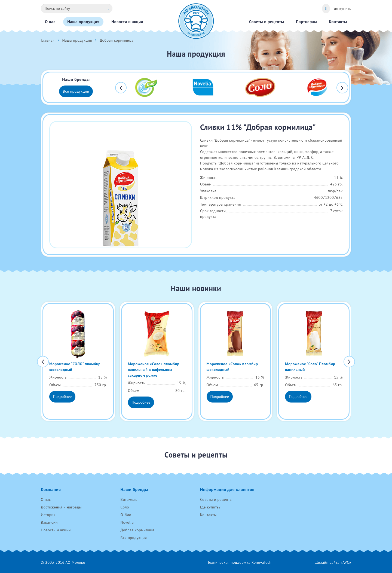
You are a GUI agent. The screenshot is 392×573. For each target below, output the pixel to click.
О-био (126, 515)
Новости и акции (56, 530)
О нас (46, 499)
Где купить (342, 8)
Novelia (127, 522)
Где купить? (210, 507)
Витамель (129, 499)
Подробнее (62, 397)
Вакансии (49, 522)
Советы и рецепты (216, 499)
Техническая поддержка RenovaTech (240, 562)
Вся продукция (76, 91)
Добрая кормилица (138, 530)
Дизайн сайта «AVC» (333, 562)
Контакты (208, 515)
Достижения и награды (61, 507)
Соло (125, 507)
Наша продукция (77, 40)
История (48, 515)
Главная (48, 40)
